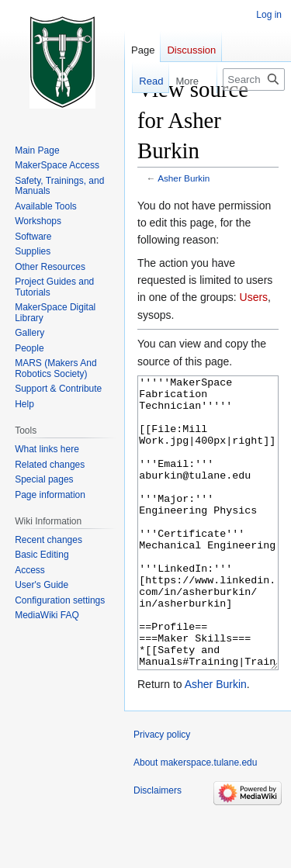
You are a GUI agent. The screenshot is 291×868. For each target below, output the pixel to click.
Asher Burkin (184, 178)
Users (254, 297)
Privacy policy (162, 793)
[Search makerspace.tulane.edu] (254, 80)
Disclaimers (158, 849)
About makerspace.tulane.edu (195, 821)
